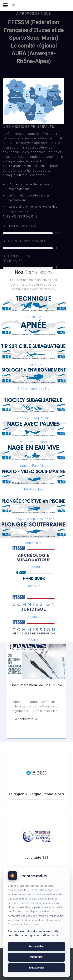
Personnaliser (36, 946)
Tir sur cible (34, 364)
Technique (34, 317)
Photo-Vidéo (34, 489)
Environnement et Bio (34, 389)
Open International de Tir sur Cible (36, 685)
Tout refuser (36, 957)
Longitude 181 (37, 857)
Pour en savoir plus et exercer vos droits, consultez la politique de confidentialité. (34, 933)
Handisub (34, 586)
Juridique (34, 617)
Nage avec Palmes (34, 442)
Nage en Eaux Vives (34, 466)
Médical (34, 640)
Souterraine (34, 543)
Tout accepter (36, 968)
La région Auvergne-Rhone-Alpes (37, 794)
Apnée (34, 341)
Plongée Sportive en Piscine (34, 519)
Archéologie (34, 567)
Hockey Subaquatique (34, 418)
